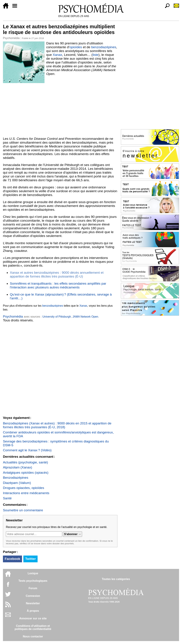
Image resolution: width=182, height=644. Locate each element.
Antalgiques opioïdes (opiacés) (26, 473)
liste (95, 55)
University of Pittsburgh (57, 317)
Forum (33, 588)
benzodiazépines (104, 47)
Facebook (12, 559)
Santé (7, 498)
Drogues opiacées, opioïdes (24, 488)
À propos (33, 611)
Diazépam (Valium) (17, 483)
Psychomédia (11, 38)
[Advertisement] (60, 109)
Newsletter (33, 603)
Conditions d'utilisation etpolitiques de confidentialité (33, 627)
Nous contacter (33, 636)
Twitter (30, 559)
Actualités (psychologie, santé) (25, 462)
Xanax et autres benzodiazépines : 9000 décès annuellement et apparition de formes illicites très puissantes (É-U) (57, 274)
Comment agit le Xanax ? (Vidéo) (27, 450)
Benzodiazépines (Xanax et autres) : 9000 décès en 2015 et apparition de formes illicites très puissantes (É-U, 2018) (57, 425)
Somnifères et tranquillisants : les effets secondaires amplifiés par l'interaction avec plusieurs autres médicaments (58, 285)
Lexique (33, 573)
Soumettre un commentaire (23, 510)
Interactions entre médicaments (26, 493)
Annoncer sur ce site (33, 618)
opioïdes (76, 47)
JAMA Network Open (85, 317)
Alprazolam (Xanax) (18, 467)
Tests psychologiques (33, 581)
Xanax (57, 55)
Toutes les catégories (116, 579)
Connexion (33, 596)
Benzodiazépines (16, 478)
